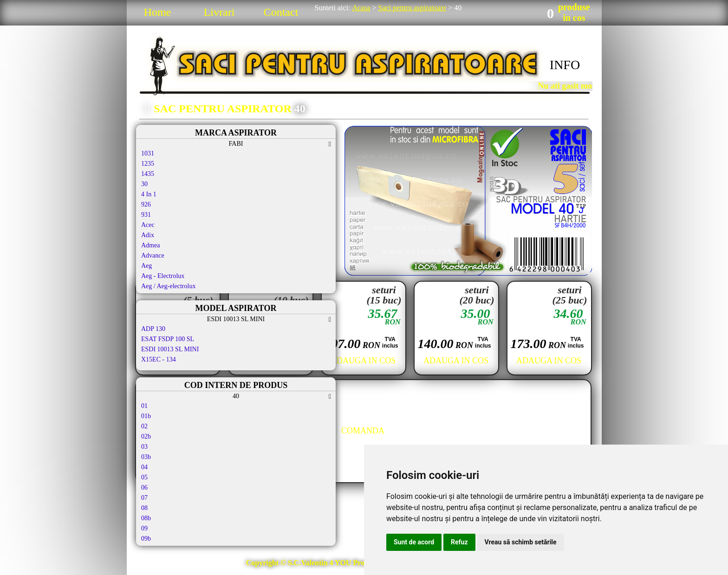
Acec (148, 225)
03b (146, 457)
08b (146, 518)
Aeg (146, 266)
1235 (148, 164)
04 (144, 467)
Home (158, 12)
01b (146, 416)
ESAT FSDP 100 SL (168, 339)
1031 (148, 153)
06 (144, 488)
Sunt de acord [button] (414, 542)
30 (144, 184)
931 (146, 215)
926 (146, 204)
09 (144, 528)
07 (144, 498)
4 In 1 (149, 194)
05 (144, 477)
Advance (153, 255)
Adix (148, 235)
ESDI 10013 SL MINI (170, 349)
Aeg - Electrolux (163, 276)
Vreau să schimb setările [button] (521, 542)
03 (144, 447)
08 (144, 508)
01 (144, 406)
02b (146, 436)
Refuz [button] (459, 542)
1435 (148, 174)
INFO (565, 65)
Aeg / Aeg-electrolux (168, 286)
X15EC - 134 (159, 359)
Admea (150, 245)
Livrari (219, 12)
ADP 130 (153, 329)
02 (144, 426)
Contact (281, 12)
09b (146, 539)
